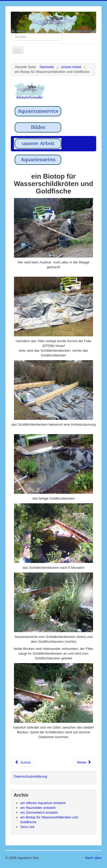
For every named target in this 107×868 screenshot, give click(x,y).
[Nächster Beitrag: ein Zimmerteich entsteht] (85, 763)
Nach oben (93, 858)
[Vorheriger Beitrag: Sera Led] (23, 763)
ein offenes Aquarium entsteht (43, 803)
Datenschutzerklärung (30, 776)
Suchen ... (11, 33)
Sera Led (27, 827)
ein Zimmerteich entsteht (39, 812)
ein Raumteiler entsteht (38, 808)
